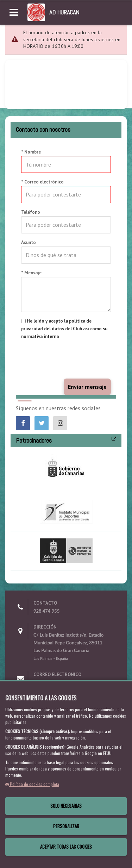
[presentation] (75, 360)
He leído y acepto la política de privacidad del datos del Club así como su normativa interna (64, 329)
